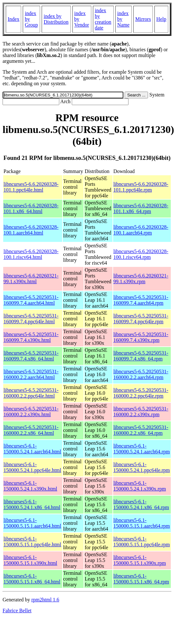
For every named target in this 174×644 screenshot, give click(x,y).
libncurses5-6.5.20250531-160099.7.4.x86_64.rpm (141, 356)
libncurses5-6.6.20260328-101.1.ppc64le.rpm (141, 187)
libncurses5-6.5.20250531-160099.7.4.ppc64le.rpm (141, 319)
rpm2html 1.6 (45, 600)
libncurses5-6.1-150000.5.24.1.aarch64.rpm (142, 449)
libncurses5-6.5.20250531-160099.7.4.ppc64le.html (31, 319)
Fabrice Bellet (17, 611)
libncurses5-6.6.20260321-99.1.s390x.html (31, 279)
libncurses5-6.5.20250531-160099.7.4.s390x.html (31, 337)
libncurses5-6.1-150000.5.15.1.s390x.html (30, 560)
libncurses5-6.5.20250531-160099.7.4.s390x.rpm (141, 337)
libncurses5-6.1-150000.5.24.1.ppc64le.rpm (142, 467)
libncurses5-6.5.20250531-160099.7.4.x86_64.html (31, 356)
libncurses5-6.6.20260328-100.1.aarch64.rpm (141, 230)
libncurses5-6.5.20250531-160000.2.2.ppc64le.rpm (141, 393)
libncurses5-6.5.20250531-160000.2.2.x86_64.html (31, 430)
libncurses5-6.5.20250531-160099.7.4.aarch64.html (31, 300)
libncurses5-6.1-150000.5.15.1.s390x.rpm (140, 560)
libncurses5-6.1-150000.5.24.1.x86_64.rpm (141, 504)
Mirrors (143, 19)
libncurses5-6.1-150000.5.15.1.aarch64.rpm (142, 523)
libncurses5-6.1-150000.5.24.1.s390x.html (30, 486)
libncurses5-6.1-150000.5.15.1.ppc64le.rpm (142, 542)
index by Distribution (56, 19)
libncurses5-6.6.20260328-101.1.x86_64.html (31, 208)
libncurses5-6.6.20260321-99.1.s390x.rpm (141, 279)
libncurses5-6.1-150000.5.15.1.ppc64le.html (32, 542)
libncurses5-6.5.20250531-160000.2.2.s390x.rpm (141, 412)
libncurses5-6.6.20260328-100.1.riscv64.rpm (141, 254)
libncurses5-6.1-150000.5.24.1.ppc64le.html (32, 467)
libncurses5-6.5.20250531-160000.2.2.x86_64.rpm (141, 430)
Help (161, 19)
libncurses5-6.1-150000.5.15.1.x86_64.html (32, 579)
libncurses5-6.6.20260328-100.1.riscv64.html (31, 254)
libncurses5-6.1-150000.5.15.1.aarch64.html (32, 523)
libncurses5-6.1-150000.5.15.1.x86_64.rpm (141, 579)
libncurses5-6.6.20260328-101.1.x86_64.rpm (141, 208)
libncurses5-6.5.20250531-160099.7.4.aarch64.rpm (141, 300)
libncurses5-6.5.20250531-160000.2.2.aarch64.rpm (141, 374)
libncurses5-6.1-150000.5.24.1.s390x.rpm (140, 486)
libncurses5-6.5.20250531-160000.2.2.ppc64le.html (31, 393)
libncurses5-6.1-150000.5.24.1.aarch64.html (32, 449)
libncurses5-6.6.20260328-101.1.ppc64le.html (31, 187)
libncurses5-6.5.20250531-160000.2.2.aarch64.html (31, 374)
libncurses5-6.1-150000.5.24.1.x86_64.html (32, 504)
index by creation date (103, 19)
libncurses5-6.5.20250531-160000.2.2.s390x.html (31, 412)
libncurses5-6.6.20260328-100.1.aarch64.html (31, 230)
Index (13, 19)
